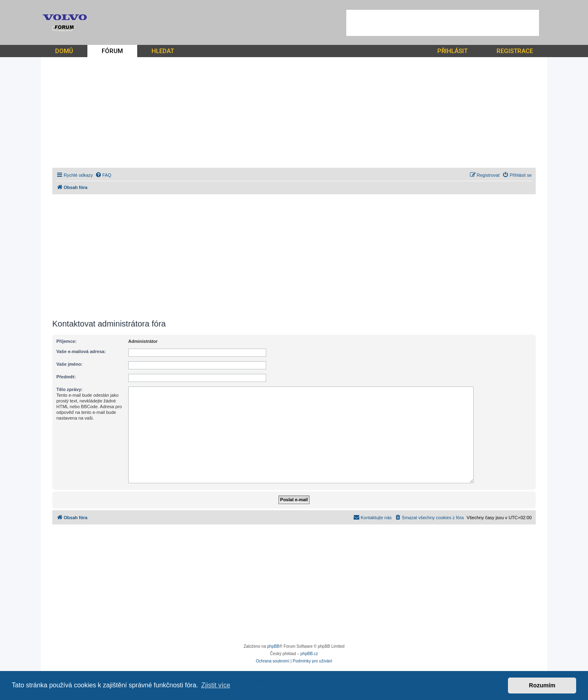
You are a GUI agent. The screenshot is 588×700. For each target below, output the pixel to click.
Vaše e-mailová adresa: (81, 351)
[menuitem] (103, 175)
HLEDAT (163, 51)
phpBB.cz (309, 654)
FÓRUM (112, 51)
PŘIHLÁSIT (452, 51)
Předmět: (66, 377)
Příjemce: (67, 341)
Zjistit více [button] (216, 685)
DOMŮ (64, 51)
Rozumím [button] (542, 685)
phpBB (273, 646)
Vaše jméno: (69, 364)
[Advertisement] (443, 23)
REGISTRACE (515, 51)
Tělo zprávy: (69, 389)
